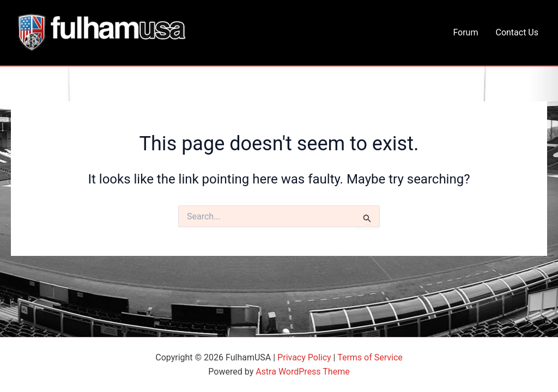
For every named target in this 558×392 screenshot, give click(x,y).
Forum (465, 32)
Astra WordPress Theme (302, 372)
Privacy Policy (304, 357)
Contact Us (517, 32)
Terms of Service (370, 357)
